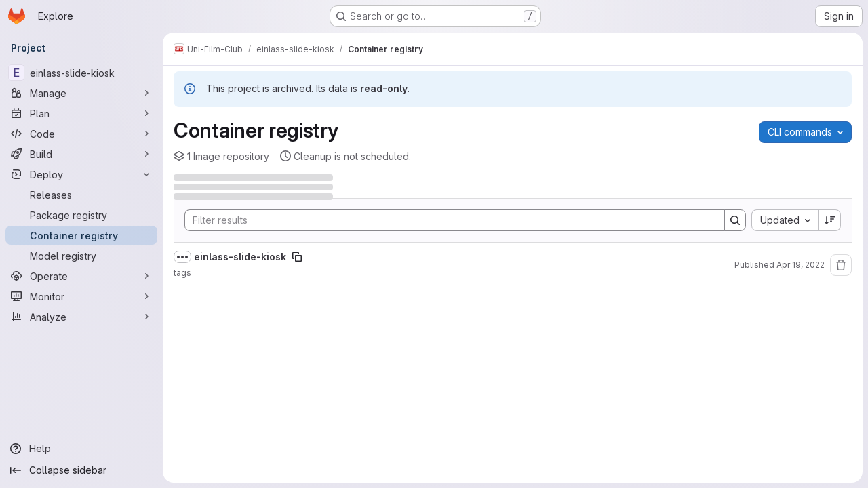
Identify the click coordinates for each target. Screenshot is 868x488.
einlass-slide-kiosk (240, 257)
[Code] (81, 134)
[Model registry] (81, 256)
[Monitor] (81, 296)
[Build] (81, 154)
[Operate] (81, 276)
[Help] (81, 449)
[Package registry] (81, 215)
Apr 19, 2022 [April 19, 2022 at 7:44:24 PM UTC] (801, 265)
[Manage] (81, 93)
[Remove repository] (841, 265)
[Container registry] (81, 235)
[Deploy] (81, 174)
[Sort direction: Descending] (830, 220)
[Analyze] (81, 317)
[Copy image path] (297, 257)
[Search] (448, 220)
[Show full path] (182, 257)
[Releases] (81, 195)
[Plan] (81, 113)
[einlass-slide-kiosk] (81, 73)
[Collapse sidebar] (81, 470)
